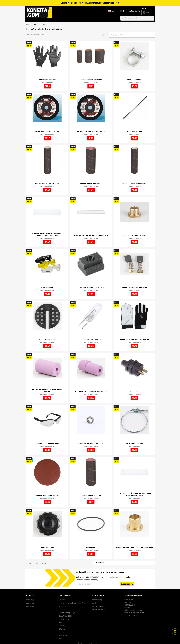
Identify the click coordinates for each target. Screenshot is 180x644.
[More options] (175, 631)
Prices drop (30, 597)
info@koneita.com (138, 610)
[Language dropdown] (109, 10)
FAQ (60, 620)
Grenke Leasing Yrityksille (68, 610)
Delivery (62, 597)
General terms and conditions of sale (73, 601)
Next (103, 560)
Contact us (63, 623)
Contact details (130, 10)
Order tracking (97, 597)
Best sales (30, 604)
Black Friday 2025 (65, 613)
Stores (61, 630)
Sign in (140, 10)
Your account (98, 593)
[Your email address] (98, 581)
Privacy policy (64, 633)
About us (62, 604)
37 (99, 560)
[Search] (137, 16)
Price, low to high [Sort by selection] (132, 32)
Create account (97, 604)
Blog (61, 636)
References (63, 607)
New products (31, 601)
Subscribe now (127, 581)
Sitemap (62, 626)
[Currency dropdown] (119, 10)
